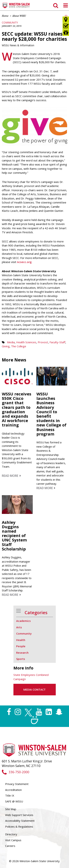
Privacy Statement (17, 784)
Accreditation (13, 790)
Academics (23, 621)
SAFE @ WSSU (14, 801)
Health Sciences (26, 342)
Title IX (10, 795)
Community (10, 22)
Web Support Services (19, 815)
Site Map (11, 809)
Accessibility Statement (20, 821)
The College (19, 346)
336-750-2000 (16, 772)
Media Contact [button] (34, 689)
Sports (21, 659)
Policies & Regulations (19, 826)
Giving (6, 346)
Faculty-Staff (57, 342)
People (21, 646)
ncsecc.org (24, 262)
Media (11, 342)
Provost (43, 342)
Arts (19, 627)
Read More (11, 476)
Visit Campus (13, 840)
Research (22, 653)
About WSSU (19, 16)
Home (5, 16)
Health (21, 640)
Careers (10, 846)
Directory (11, 834)
